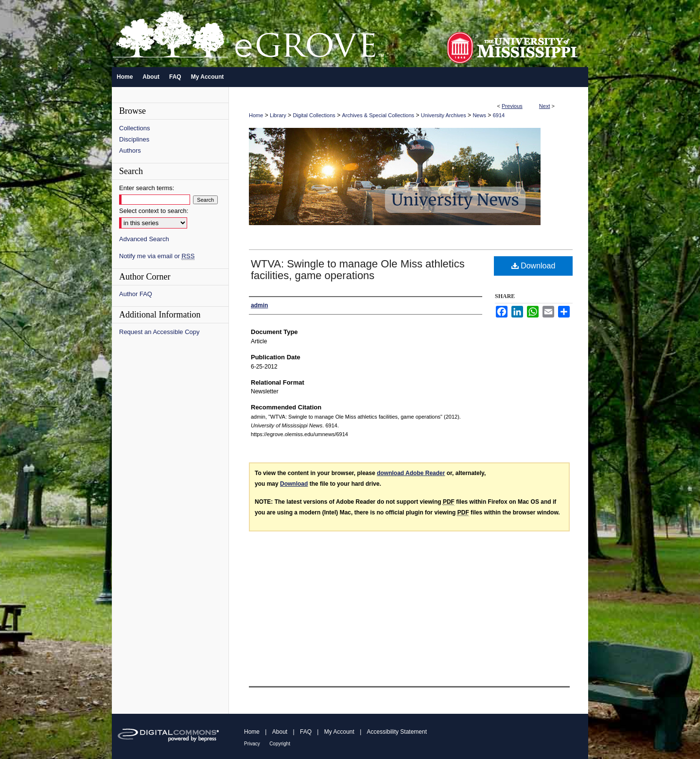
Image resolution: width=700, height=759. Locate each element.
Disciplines (134, 139)
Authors (130, 150)
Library (278, 115)
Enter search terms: (147, 188)
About (280, 732)
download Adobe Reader (411, 473)
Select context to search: (154, 211)
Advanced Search (144, 239)
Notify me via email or (157, 256)
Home (256, 115)
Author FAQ (136, 294)
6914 (499, 115)
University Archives (444, 115)
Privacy (252, 744)
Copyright (280, 744)
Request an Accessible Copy (159, 332)
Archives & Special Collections (378, 115)
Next (545, 106)
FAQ (306, 732)
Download (534, 266)
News (479, 115)
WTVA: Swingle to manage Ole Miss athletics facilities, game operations (358, 270)
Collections (135, 128)
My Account (339, 732)
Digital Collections (314, 115)
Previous (512, 106)
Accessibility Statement (397, 732)
